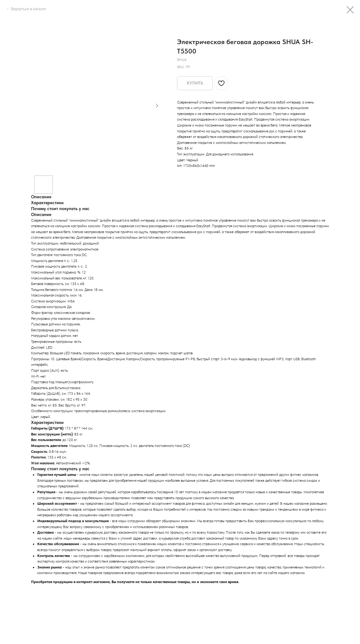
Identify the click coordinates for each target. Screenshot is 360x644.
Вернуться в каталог (28, 9)
